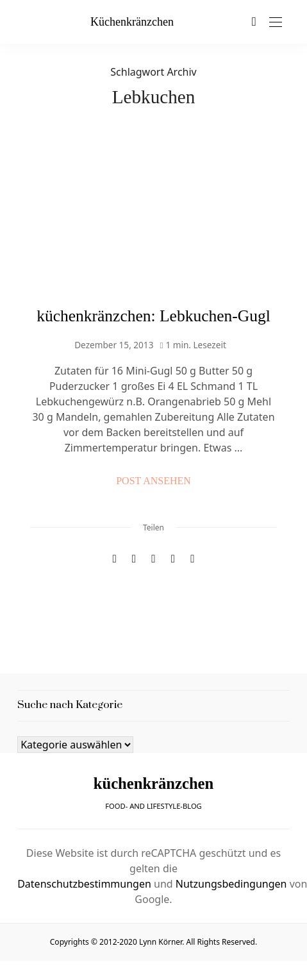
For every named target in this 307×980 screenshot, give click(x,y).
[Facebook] (114, 559)
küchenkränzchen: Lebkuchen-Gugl (153, 316)
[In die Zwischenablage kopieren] (192, 559)
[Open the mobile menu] (276, 23)
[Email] (153, 559)
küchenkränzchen (132, 22)
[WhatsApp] (173, 559)
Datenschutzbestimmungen (84, 884)
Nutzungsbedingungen (231, 884)
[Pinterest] (134, 559)
